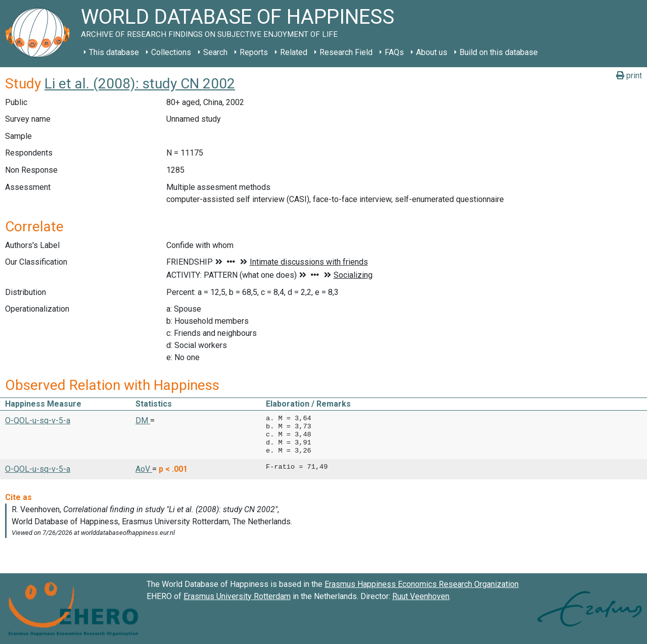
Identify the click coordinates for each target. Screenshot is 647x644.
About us (432, 52)
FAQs (394, 52)
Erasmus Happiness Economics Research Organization (422, 584)
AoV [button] (144, 469)
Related (294, 52)
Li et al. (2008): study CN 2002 (140, 84)
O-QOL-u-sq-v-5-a (38, 420)
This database (114, 52)
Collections (171, 52)
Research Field (346, 52)
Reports (254, 52)
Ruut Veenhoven (421, 596)
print (629, 76)
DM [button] (143, 420)
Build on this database (499, 52)
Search (215, 52)
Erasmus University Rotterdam (237, 596)
